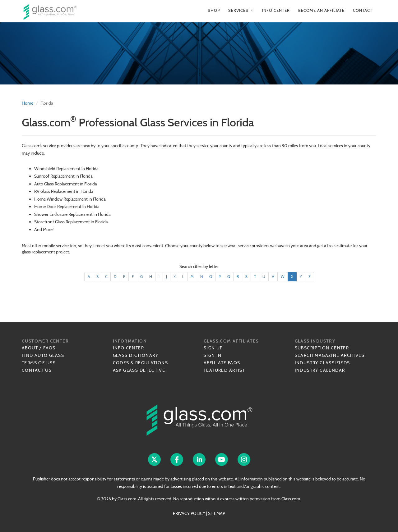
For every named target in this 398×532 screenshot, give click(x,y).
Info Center (276, 10)
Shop (214, 10)
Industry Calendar (320, 370)
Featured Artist (224, 370)
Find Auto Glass (43, 355)
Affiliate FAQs (222, 363)
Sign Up (213, 348)
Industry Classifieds (322, 363)
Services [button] (241, 10)
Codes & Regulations (141, 363)
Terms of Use (39, 363)
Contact (363, 10)
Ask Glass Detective (139, 370)
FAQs (49, 348)
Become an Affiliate (321, 10)
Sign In (213, 355)
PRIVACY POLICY (189, 513)
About (30, 348)
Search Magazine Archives (330, 355)
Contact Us (37, 370)
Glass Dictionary (136, 355)
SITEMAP (217, 513)
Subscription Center (322, 348)
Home (28, 103)
